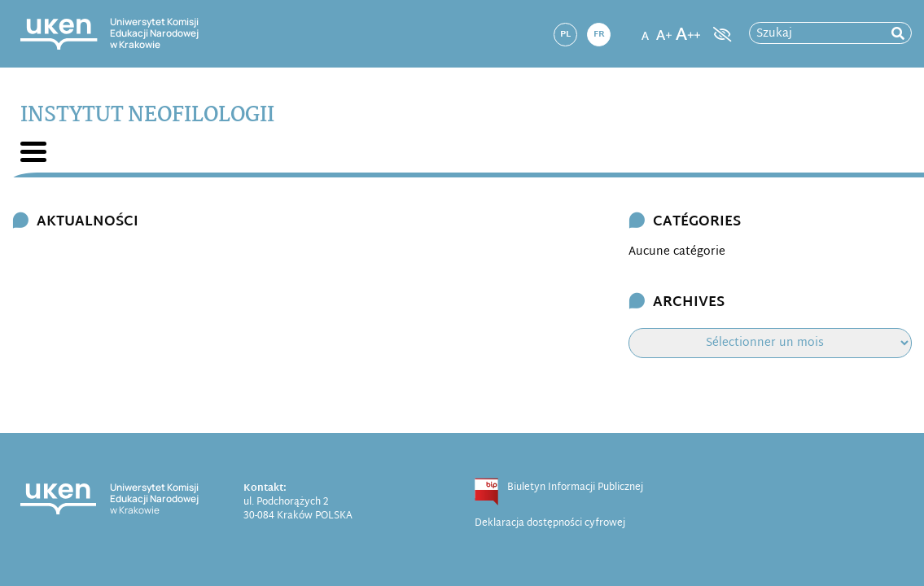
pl (565, 34)
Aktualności (88, 222)
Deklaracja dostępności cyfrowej (550, 523)
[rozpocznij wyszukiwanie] (898, 34)
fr (599, 34)
